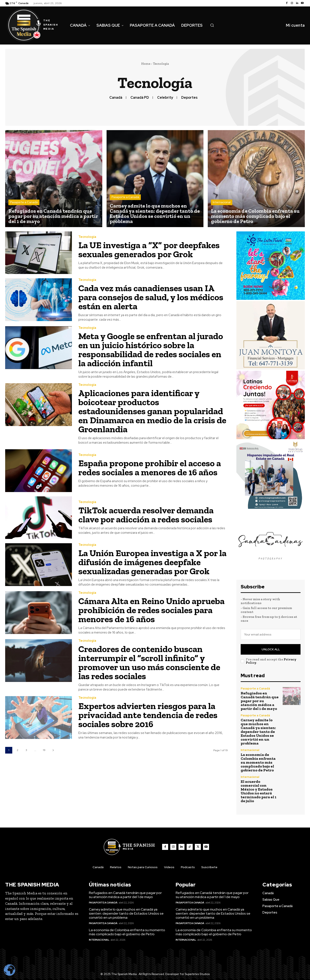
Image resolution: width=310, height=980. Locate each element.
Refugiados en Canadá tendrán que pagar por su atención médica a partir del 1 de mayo (260, 701)
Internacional (222, 202)
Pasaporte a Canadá (24, 202)
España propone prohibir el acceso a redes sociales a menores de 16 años (150, 468)
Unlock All (271, 649)
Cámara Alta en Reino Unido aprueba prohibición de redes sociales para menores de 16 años (151, 610)
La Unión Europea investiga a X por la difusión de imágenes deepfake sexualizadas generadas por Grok (152, 562)
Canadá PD (140, 98)
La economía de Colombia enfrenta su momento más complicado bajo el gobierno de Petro (258, 762)
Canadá (116, 98)
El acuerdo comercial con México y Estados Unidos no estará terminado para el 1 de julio (259, 791)
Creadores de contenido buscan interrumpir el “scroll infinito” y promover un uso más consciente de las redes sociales (149, 662)
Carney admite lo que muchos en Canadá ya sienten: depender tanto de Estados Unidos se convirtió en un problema (258, 732)
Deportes (189, 98)
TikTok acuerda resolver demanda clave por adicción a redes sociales (146, 515)
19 (44, 750)
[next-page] (53, 750)
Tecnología (87, 237)
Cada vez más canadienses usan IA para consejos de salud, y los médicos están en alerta (151, 297)
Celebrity (165, 98)
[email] (271, 634)
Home (146, 64)
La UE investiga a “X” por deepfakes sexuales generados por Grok (149, 250)
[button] (212, 25)
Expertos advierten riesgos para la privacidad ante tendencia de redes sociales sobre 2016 (148, 715)
